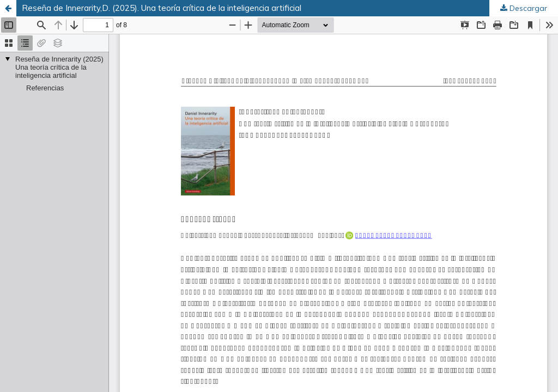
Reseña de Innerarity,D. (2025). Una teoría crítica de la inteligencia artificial (162, 8)
